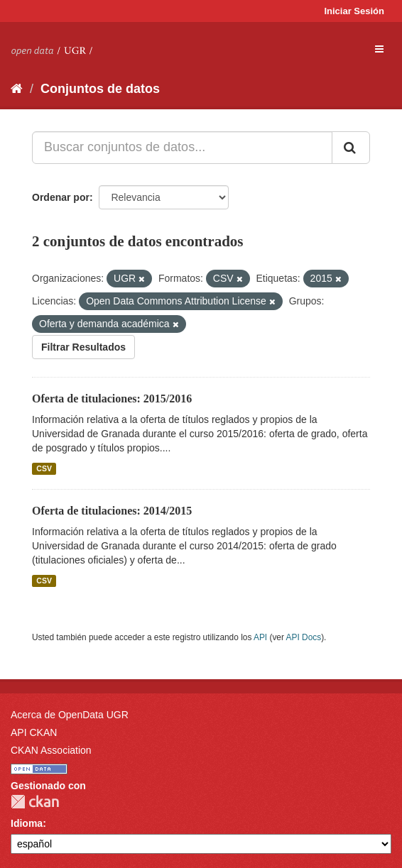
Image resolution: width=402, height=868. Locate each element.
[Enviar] (351, 148)
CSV (44, 468)
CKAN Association (51, 750)
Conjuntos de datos (100, 89)
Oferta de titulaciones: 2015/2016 (112, 399)
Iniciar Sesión (354, 11)
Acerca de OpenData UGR (70, 715)
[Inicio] (17, 89)
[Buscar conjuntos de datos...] (182, 148)
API (260, 637)
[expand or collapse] (379, 49)
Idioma (27, 823)
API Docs (304, 637)
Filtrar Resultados (83, 347)
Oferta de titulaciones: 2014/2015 (112, 511)
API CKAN (34, 732)
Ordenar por (61, 197)
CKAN (35, 802)
